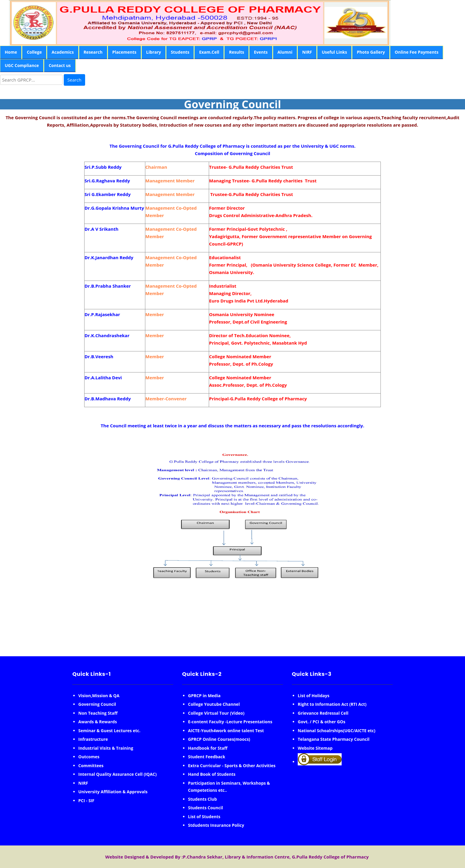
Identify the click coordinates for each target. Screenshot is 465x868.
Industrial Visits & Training (106, 748)
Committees (91, 766)
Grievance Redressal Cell (323, 713)
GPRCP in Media (204, 696)
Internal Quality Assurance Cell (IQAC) (117, 774)
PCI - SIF (86, 801)
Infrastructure (93, 739)
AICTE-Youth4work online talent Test (226, 731)
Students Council (206, 808)
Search (74, 80)
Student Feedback (207, 757)
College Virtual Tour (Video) (216, 713)
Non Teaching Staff (98, 713)
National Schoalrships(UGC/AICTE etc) (337, 731)
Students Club (202, 799)
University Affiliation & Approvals (113, 792)
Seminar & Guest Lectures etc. (109, 731)
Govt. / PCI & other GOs (321, 722)
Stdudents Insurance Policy (216, 825)
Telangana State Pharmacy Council (334, 739)
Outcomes (89, 757)
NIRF (83, 783)
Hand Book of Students (212, 774)
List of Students (204, 817)
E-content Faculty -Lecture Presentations (230, 722)
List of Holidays (314, 696)
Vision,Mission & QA (99, 696)
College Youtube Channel (214, 704)
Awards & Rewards (98, 722)
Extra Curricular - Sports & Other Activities (232, 766)
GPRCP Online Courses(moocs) (219, 739)
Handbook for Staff (208, 748)
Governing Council (97, 704)
